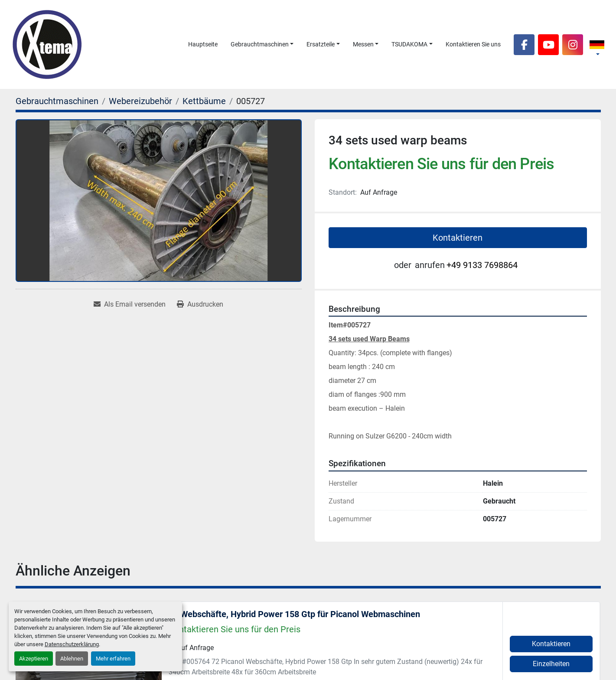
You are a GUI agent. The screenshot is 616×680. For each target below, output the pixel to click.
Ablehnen (72, 659)
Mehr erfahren (113, 659)
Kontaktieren (458, 238)
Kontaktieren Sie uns (473, 44)
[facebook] (524, 45)
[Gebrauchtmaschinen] (57, 101)
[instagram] (573, 45)
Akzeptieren (34, 659)
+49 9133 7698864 (482, 265)
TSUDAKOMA (409, 44)
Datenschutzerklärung (72, 644)
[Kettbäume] (204, 101)
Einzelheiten (551, 664)
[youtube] (548, 45)
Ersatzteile (321, 44)
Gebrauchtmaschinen (260, 44)
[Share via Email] (130, 304)
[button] (262, 44)
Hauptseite (203, 44)
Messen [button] (363, 44)
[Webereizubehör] (140, 101)
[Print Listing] (200, 304)
